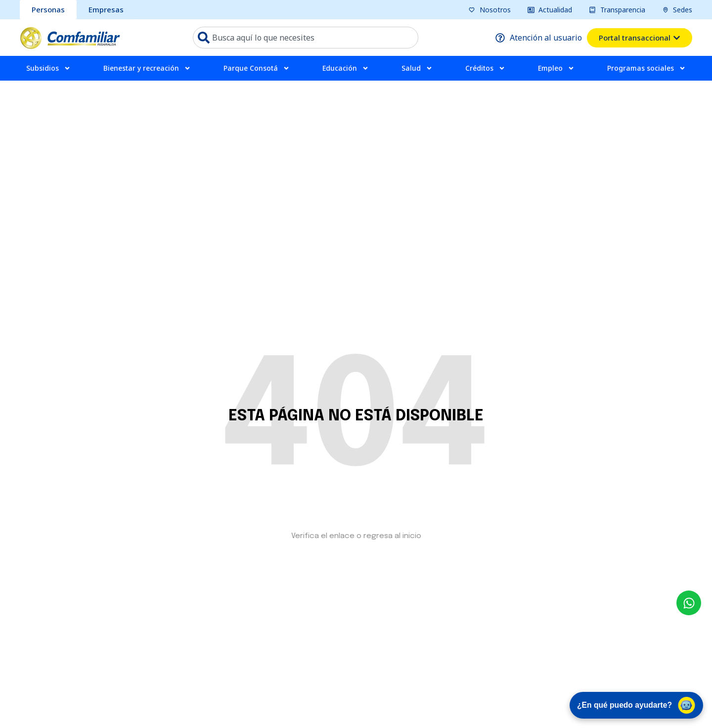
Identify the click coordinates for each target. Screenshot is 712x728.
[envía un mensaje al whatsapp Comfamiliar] (689, 603)
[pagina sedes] (677, 10)
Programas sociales (646, 68)
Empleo (556, 68)
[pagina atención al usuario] (539, 38)
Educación (346, 68)
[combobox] (306, 38)
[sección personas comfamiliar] (48, 10)
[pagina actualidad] (550, 10)
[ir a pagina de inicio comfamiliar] (70, 38)
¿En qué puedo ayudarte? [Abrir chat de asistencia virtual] (634, 704)
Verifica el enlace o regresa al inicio (356, 536)
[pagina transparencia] (617, 10)
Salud (417, 68)
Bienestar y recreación (147, 68)
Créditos (485, 68)
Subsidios (48, 68)
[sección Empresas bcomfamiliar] (106, 10)
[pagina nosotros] (489, 10)
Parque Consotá (257, 68)
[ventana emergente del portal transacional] (640, 38)
